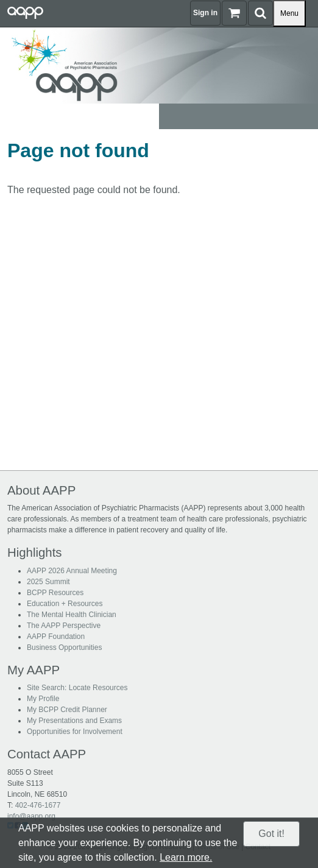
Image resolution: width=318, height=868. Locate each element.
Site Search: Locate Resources (77, 688)
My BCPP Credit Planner (67, 710)
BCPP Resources (55, 593)
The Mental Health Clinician (72, 615)
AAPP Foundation (56, 637)
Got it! (271, 834)
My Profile (43, 699)
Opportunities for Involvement (75, 732)
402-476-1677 (38, 805)
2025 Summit (48, 582)
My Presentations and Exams (74, 721)
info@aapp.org (31, 816)
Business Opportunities (64, 647)
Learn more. (186, 857)
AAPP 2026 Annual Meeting (72, 571)
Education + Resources (65, 604)
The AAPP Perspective (64, 626)
